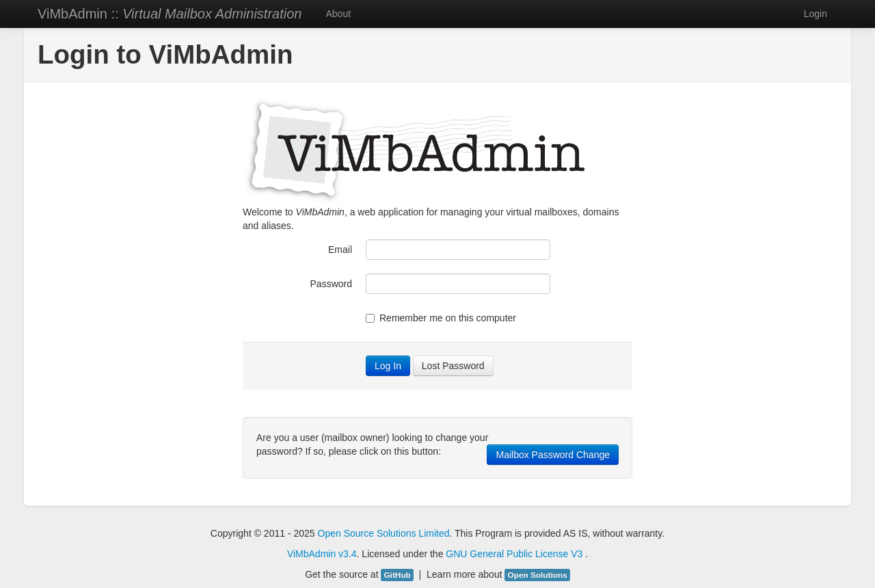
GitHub (397, 575)
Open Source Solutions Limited (384, 533)
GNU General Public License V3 (515, 554)
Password (331, 284)
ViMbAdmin (311, 554)
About (338, 14)
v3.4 (347, 554)
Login (816, 14)
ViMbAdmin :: (170, 14)
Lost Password (453, 366)
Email (340, 250)
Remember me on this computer (441, 318)
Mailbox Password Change (553, 455)
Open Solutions (537, 575)
